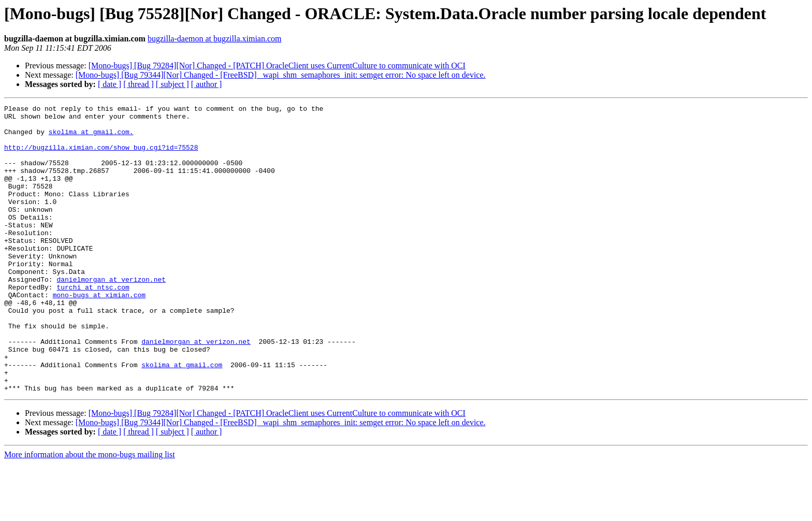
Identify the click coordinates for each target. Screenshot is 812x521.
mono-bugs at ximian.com (99, 334)
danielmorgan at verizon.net (111, 315)
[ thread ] (139, 84)
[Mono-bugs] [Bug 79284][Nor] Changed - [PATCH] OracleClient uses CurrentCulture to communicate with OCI (277, 66)
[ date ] (110, 84)
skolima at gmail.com (182, 417)
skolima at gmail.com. (91, 138)
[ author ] (207, 84)
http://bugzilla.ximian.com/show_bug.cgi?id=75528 (101, 156)
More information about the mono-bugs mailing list (90, 512)
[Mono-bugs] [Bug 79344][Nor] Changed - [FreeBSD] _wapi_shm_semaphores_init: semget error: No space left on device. (281, 75)
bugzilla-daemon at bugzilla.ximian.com (215, 39)
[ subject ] (172, 84)
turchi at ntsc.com (93, 324)
